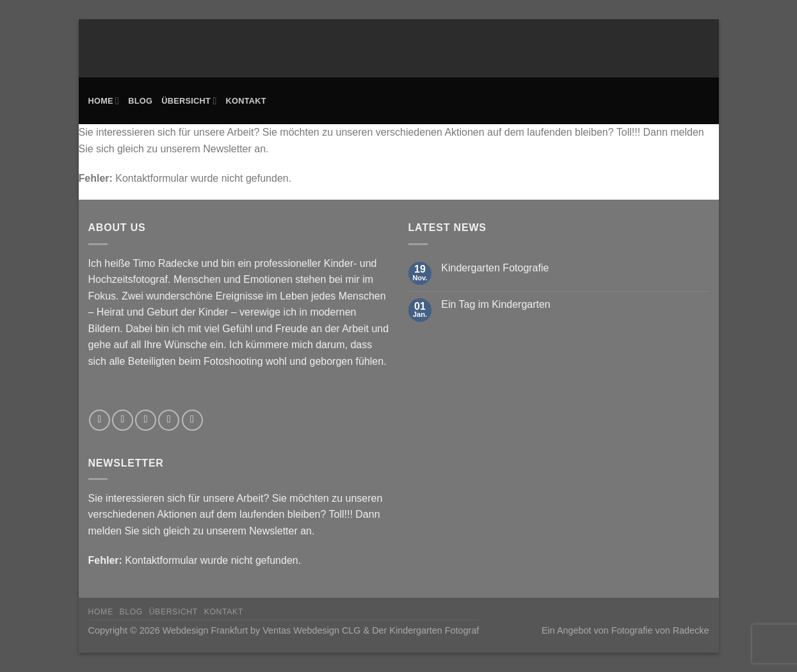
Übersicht (189, 101)
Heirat (110, 312)
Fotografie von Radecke (660, 630)
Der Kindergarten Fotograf (425, 630)
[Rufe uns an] (192, 420)
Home (104, 101)
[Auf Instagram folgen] (123, 420)
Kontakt (246, 101)
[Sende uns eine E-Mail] (169, 420)
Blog (140, 101)
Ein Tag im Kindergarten (495, 304)
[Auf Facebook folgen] (100, 420)
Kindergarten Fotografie (495, 268)
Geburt (162, 312)
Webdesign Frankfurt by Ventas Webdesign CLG (262, 630)
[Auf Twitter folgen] (146, 420)
